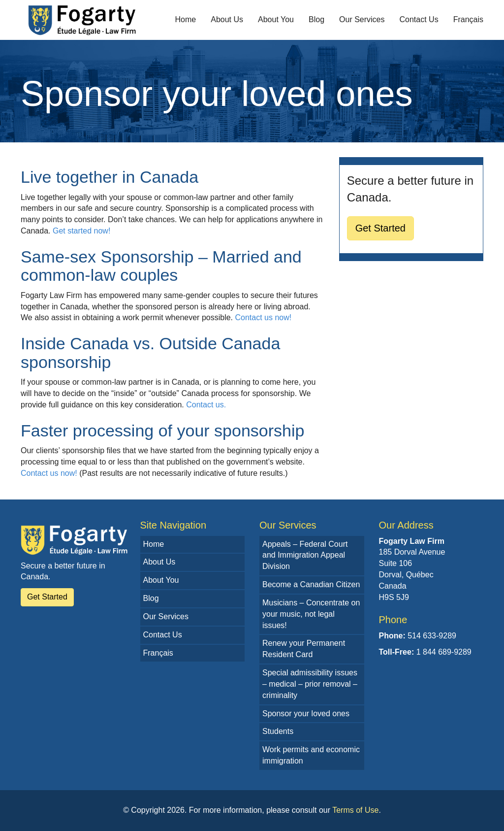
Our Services (362, 19)
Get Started (380, 228)
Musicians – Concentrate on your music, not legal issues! (311, 614)
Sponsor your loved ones (306, 714)
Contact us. (206, 405)
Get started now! (81, 231)
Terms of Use (355, 810)
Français (468, 19)
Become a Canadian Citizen (311, 584)
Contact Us (419, 19)
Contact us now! (263, 317)
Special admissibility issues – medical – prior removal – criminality (310, 684)
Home (186, 19)
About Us (227, 19)
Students (278, 731)
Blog (316, 19)
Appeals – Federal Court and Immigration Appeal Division (305, 555)
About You (276, 19)
